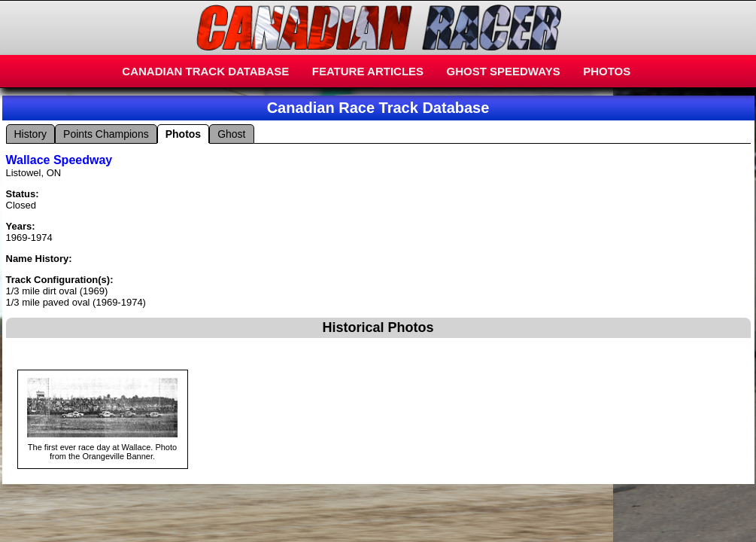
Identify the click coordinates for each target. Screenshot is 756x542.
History (31, 134)
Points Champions (106, 134)
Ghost (231, 134)
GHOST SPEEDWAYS (504, 71)
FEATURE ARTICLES (368, 71)
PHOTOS (607, 71)
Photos (183, 134)
